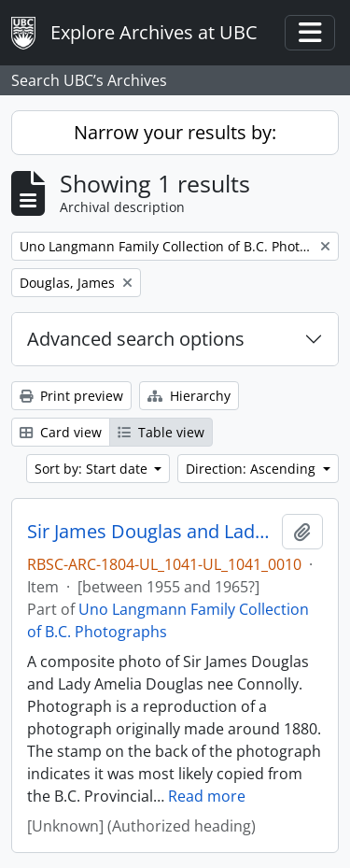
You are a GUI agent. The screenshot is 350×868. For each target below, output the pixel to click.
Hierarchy (189, 396)
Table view (161, 432)
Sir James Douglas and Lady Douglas (151, 532)
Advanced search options (136, 339)
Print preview (71, 396)
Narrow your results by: (175, 132)
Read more (207, 796)
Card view (61, 432)
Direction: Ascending (252, 469)
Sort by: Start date (93, 469)
